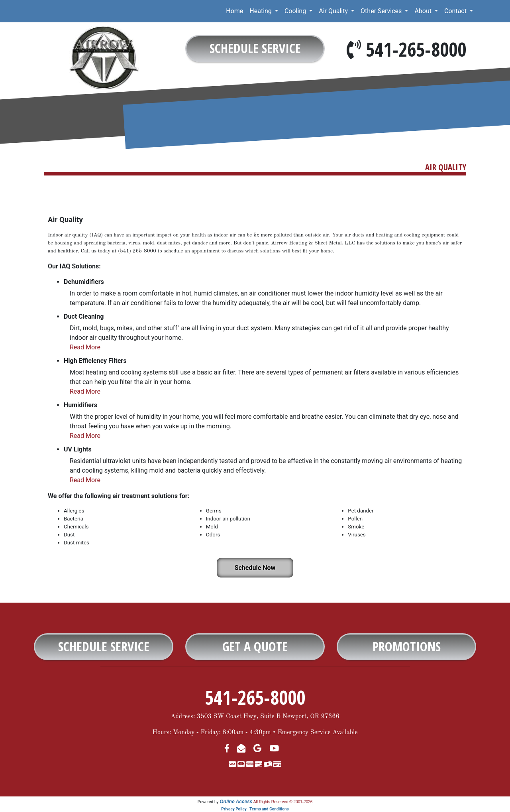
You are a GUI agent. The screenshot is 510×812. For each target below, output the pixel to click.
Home (234, 11)
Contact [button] (456, 11)
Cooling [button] (296, 11)
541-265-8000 (416, 49)
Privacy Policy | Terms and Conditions (255, 809)
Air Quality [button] (334, 11)
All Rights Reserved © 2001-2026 (283, 802)
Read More (85, 347)
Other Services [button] (382, 11)
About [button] (424, 11)
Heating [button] (261, 11)
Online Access (236, 802)
